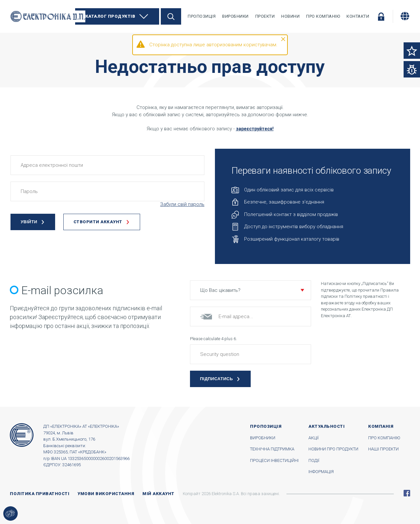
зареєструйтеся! (255, 129)
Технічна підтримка (272, 449)
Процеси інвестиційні (274, 460)
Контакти (358, 16)
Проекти (265, 16)
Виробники (235, 16)
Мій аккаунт (158, 494)
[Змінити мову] (405, 16)
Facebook (407, 493)
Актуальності (326, 426)
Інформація (321, 472)
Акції (314, 438)
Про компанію (323, 16)
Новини (290, 16)
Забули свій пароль (182, 204)
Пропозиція (202, 16)
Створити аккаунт (98, 222)
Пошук (171, 16)
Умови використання (106, 494)
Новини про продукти (333, 449)
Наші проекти (383, 449)
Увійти (381, 16)
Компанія (381, 426)
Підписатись (217, 379)
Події (314, 460)
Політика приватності (40, 494)
